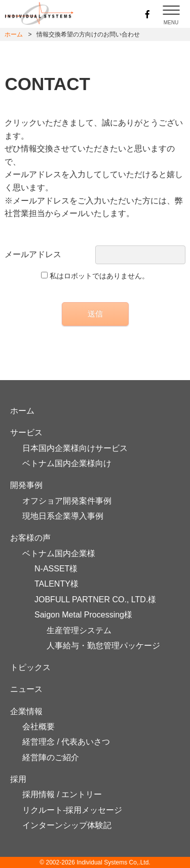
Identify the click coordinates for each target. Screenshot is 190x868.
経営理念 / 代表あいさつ (66, 742)
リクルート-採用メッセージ (72, 810)
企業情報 (26, 711)
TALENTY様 (56, 584)
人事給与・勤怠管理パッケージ (103, 646)
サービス (26, 432)
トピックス (30, 667)
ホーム (14, 34)
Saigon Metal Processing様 (83, 615)
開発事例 (26, 485)
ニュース (26, 689)
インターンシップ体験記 (67, 825)
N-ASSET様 (56, 569)
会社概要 (39, 727)
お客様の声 (30, 538)
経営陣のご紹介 (51, 757)
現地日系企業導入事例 (63, 516)
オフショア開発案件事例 (67, 501)
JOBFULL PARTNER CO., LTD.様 (95, 600)
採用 (18, 779)
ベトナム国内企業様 (59, 553)
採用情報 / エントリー (62, 794)
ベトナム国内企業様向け (67, 463)
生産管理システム (79, 630)
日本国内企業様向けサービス (75, 448)
